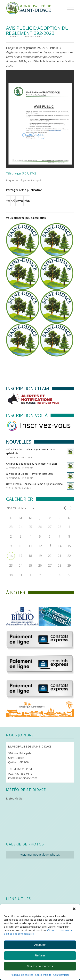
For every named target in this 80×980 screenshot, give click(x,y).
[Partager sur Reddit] (25, 201)
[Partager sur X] (9, 201)
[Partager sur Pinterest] (14, 201)
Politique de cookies (22, 975)
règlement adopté (30, 180)
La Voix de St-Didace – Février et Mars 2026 (30, 474)
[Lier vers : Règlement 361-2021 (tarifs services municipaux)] (57, 273)
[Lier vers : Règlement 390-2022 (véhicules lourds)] (23, 273)
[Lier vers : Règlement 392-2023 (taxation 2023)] (23, 240)
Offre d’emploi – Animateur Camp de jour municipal (35, 484)
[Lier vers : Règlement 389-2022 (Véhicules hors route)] (57, 340)
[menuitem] (64, 8)
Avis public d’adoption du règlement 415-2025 (32, 464)
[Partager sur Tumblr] (19, 201)
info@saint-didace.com (23, 778)
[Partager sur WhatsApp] (12, 201)
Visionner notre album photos (40, 854)
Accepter (40, 945)
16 (11, 556)
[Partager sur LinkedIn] (17, 201)
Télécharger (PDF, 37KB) (22, 173)
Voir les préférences (40, 966)
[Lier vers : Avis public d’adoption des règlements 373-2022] (23, 340)
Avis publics (36, 37)
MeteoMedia (14, 798)
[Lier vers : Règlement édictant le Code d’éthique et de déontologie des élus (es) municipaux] (23, 307)
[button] (74, 909)
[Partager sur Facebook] (7, 201)
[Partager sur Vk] (22, 201)
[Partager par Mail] (28, 201)
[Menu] (65, 8)
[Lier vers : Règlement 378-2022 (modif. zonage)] (57, 307)
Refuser (40, 955)
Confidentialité (43, 975)
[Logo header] (33, 8)
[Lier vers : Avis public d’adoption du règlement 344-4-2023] (57, 240)
